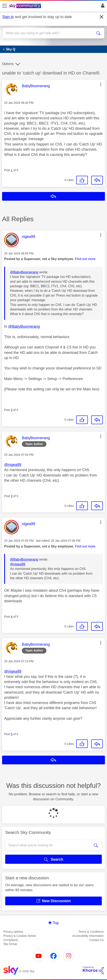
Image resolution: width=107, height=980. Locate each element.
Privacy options (13, 932)
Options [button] (8, 64)
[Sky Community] (26, 6)
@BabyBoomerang (24, 272)
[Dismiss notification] (102, 17)
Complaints (11, 940)
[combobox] (48, 33)
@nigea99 (13, 465)
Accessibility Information (88, 936)
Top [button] (56, 923)
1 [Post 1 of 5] (12, 170)
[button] (101, 84)
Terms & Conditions (91, 932)
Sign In (102, 7)
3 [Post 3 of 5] (12, 496)
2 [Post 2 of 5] (12, 410)
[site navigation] (5, 6)
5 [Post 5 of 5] (12, 734)
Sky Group (10, 944)
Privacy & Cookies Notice (20, 936)
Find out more (85, 259)
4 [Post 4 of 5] (12, 617)
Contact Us (96, 940)
